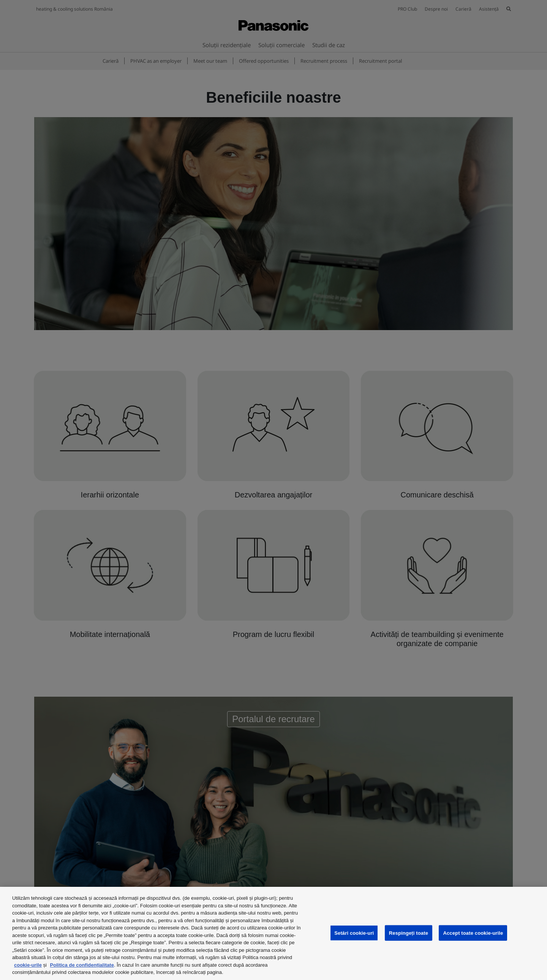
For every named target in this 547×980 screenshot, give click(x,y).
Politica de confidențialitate (82, 965)
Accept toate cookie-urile (473, 933)
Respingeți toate (409, 933)
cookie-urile (28, 965)
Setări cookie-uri (354, 933)
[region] (273, 933)
